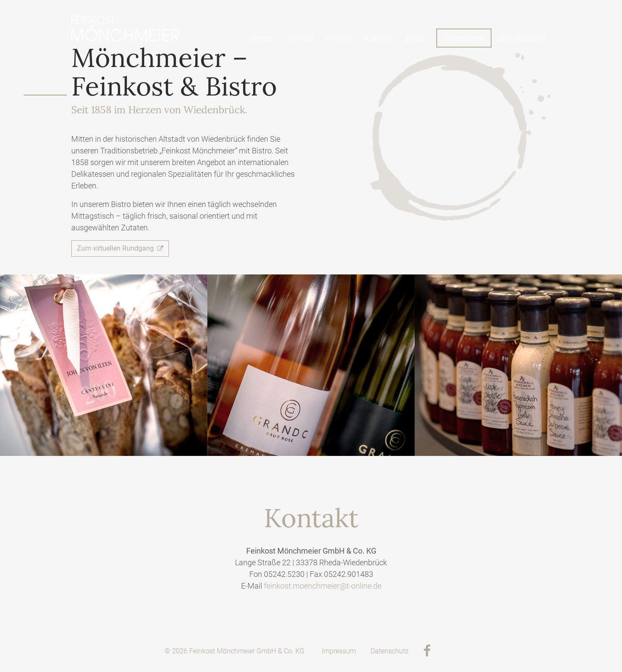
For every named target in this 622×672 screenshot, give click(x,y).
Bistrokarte (464, 38)
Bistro (262, 38)
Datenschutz (390, 651)
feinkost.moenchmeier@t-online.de (323, 586)
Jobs (413, 38)
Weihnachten (521, 38)
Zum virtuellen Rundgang (120, 248)
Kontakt (379, 38)
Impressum (339, 651)
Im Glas (339, 38)
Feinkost (299, 38)
